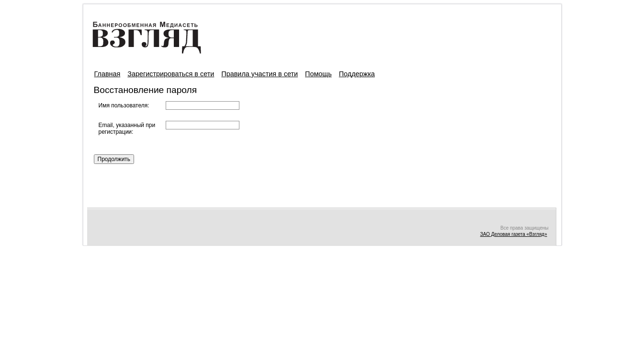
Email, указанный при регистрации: (127, 128)
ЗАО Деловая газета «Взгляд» (514, 234)
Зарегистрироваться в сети (171, 74)
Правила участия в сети (260, 74)
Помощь (318, 74)
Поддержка (357, 74)
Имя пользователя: (124, 105)
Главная (107, 74)
